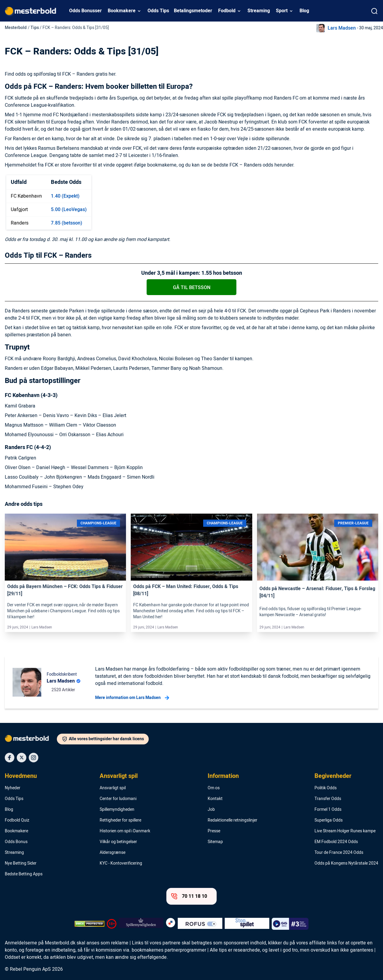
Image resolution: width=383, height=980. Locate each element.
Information (223, 776)
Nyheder (13, 788)
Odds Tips (158, 11)
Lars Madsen (342, 28)
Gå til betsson (192, 288)
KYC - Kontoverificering (121, 863)
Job (211, 810)
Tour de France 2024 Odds (339, 853)
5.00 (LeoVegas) (69, 210)
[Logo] (31, 740)
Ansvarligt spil (119, 776)
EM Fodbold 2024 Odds (336, 842)
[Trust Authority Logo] (141, 924)
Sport (282, 11)
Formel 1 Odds (328, 810)
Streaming (259, 11)
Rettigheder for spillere (120, 820)
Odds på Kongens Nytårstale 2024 (346, 863)
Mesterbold (16, 28)
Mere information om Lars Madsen (132, 698)
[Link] (65, 547)
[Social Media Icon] (10, 758)
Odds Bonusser (85, 11)
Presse (214, 831)
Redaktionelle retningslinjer (232, 820)
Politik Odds (326, 788)
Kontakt (215, 799)
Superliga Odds (329, 820)
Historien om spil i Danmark (125, 831)
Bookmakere (122, 11)
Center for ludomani (118, 799)
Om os (214, 788)
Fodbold (227, 11)
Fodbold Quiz (17, 820)
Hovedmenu (21, 776)
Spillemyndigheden (117, 810)
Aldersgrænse (113, 853)
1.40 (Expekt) (65, 196)
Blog (304, 11)
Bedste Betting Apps (24, 874)
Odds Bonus (16, 842)
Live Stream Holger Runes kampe (345, 831)
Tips (35, 28)
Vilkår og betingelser (118, 842)
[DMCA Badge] (89, 924)
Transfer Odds (328, 799)
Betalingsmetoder (193, 11)
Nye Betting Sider (21, 863)
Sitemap (215, 842)
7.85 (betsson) (67, 223)
